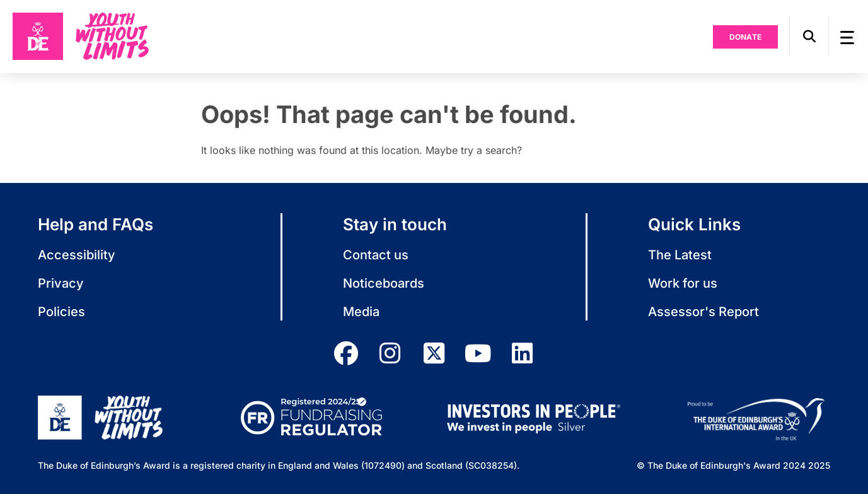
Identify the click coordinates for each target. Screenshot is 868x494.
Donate (746, 37)
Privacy (61, 283)
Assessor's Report (703, 312)
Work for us (683, 283)
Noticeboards (384, 283)
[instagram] (390, 353)
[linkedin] (523, 353)
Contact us (376, 255)
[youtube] (478, 353)
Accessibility (77, 255)
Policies (61, 312)
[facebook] (346, 353)
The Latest (680, 255)
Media (361, 312)
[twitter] (434, 353)
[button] (809, 37)
